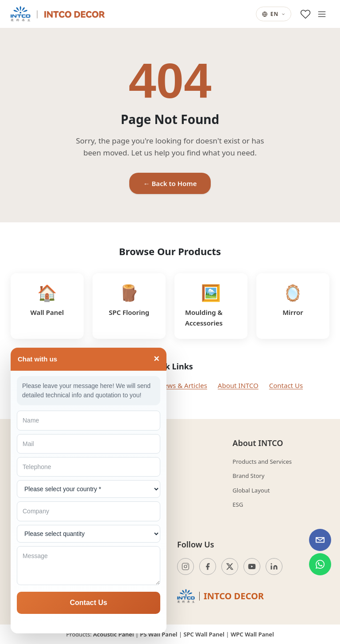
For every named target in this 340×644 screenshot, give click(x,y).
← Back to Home (170, 183)
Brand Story (248, 476)
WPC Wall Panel (252, 634)
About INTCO (238, 385)
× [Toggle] (156, 359)
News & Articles (183, 385)
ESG (238, 504)
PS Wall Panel (158, 634)
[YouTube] (252, 566)
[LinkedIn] (274, 566)
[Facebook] (208, 566)
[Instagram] (185, 566)
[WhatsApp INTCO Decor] (320, 564)
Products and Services (262, 462)
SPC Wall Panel (204, 634)
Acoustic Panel (113, 634)
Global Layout (251, 490)
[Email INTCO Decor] (320, 540)
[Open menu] (322, 14)
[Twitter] (230, 566)
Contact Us (286, 385)
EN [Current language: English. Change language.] (274, 14)
